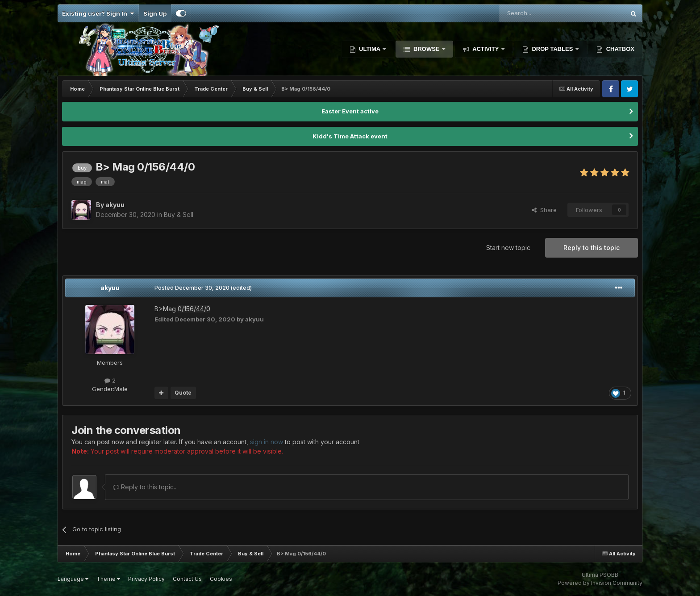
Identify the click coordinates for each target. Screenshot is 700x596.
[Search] (540, 13)
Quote (183, 393)
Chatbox (619, 49)
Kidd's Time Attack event (350, 136)
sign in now (267, 442)
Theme (108, 579)
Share (544, 210)
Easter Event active (350, 111)
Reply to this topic (592, 248)
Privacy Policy (146, 579)
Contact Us (187, 579)
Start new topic (508, 248)
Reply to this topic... (145, 487)
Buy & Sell (179, 215)
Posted (192, 288)
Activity (486, 49)
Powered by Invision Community (600, 583)
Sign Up (155, 13)
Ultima (370, 49)
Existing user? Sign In (98, 13)
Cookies (221, 579)
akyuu (110, 288)
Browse (426, 49)
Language (73, 579)
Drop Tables (552, 49)
